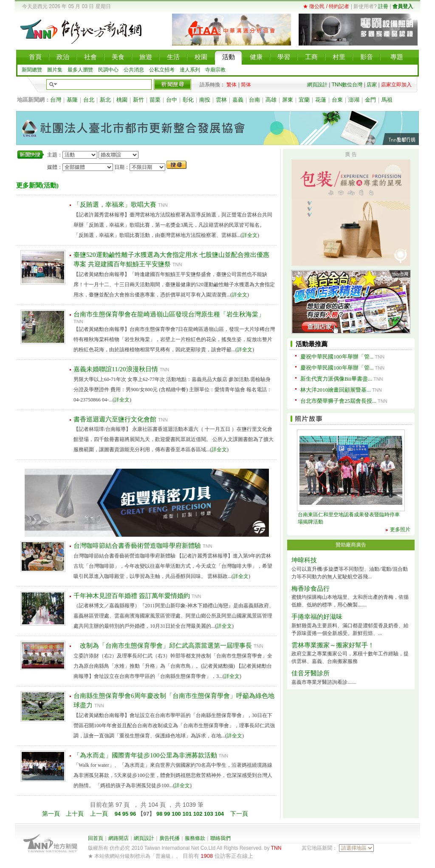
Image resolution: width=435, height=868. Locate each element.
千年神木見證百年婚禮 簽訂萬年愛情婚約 (132, 596)
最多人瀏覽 (80, 70)
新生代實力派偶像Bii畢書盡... (336, 379)
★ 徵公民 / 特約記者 (326, 6)
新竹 (138, 100)
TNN (276, 848)
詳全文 (250, 235)
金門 (370, 100)
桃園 (122, 100)
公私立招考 (162, 70)
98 (159, 814)
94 (119, 814)
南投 (205, 100)
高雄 (271, 100)
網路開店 (119, 838)
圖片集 (55, 70)
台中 (172, 100)
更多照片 (400, 529)
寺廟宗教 (215, 70)
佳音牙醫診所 (311, 673)
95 (126, 814)
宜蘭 (304, 100)
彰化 (188, 100)
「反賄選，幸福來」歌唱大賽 (115, 205)
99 (168, 814)
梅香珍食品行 (311, 589)
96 (134, 814)
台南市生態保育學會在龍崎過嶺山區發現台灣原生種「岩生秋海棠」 (169, 314)
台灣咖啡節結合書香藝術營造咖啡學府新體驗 (137, 546)
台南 (254, 100)
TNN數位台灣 (347, 85)
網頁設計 (317, 85)
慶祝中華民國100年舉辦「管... (337, 357)
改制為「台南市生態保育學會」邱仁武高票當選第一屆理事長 (163, 646)
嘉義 (238, 100)
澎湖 (354, 100)
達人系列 (190, 70)
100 (177, 814)
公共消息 (134, 70)
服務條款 (195, 838)
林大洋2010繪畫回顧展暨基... (336, 390)
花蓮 (321, 100)
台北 (89, 100)
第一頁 (51, 814)
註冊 (383, 6)
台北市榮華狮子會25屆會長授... (338, 401)
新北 (105, 100)
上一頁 (99, 814)
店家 (372, 85)
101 (188, 814)
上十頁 (75, 814)
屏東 (288, 100)
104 (220, 814)
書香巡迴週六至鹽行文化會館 (115, 419)
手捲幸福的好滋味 (317, 617)
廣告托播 (169, 838)
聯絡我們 (220, 838)
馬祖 (387, 100)
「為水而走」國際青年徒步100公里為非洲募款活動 (145, 755)
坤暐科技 (304, 560)
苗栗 (155, 100)
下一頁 (239, 814)
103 (209, 814)
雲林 (221, 100)
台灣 (56, 100)
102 (199, 814)
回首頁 (96, 838)
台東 (337, 100)
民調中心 (108, 70)
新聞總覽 (32, 70)
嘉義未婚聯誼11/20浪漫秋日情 (116, 369)
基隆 (72, 100)
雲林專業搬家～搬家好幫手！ (333, 645)
